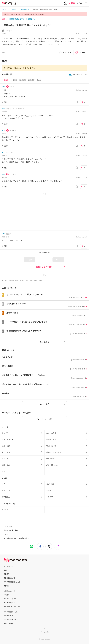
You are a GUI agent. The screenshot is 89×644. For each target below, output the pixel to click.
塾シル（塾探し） (9, 624)
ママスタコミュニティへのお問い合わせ (16, 538)
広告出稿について (9, 578)
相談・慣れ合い (52, 465)
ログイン (80, 3)
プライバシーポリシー (11, 599)
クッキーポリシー (9, 603)
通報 (3, 52)
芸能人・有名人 (52, 439)
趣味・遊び (6, 465)
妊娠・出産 (50, 484)
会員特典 (6, 574)
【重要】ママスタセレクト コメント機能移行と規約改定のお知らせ (25, 14)
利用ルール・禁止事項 (11, 530)
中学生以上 (6, 497)
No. (4, 87)
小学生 (49, 490)
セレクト (5, 509)
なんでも (5, 433)
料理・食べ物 (51, 446)
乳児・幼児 (6, 490)
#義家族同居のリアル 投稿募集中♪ (22, 19)
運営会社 (6, 586)
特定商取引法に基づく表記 (12, 607)
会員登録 (72, 3)
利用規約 (6, 595)
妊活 (3, 484)
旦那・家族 (6, 446)
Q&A (5, 570)
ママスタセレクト (9, 616)
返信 (6, 102)
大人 (3, 471)
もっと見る (44, 342)
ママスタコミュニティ (11, 620)
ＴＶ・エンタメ (8, 439)
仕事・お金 (50, 459)
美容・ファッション (54, 452)
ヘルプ (6, 534)
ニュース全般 (51, 433)
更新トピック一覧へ (44, 267)
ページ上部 (44, 632)
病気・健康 (6, 452)
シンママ (50, 497)
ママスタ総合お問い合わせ (12, 582)
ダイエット (6, 459)
